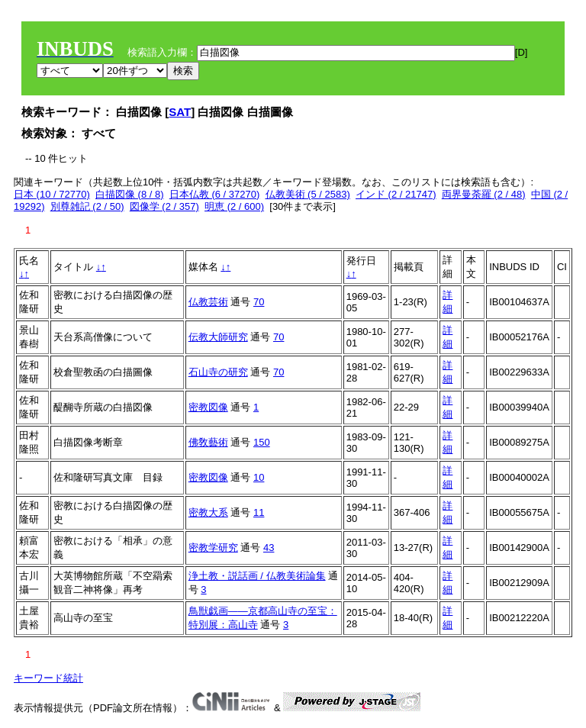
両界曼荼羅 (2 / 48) (484, 194)
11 (259, 512)
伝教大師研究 (218, 337)
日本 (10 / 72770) (52, 194)
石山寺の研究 (218, 372)
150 (262, 442)
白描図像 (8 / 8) (130, 194)
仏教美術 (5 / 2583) (308, 194)
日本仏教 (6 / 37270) (215, 194)
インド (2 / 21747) (396, 194)
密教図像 (208, 407)
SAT (180, 112)
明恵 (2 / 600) (234, 206)
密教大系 (208, 512)
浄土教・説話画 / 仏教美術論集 (257, 576)
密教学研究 (213, 548)
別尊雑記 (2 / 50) (87, 206)
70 (259, 302)
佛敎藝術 (208, 442)
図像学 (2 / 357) (164, 206)
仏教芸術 (208, 302)
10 (259, 477)
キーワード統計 (48, 678)
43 (269, 548)
